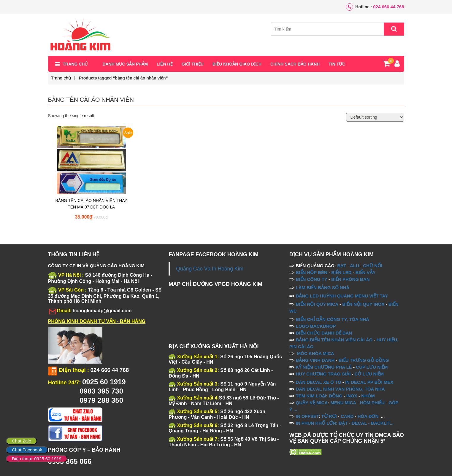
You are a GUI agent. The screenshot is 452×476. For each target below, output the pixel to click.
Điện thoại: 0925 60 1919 (37, 459)
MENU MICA (343, 403)
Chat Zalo (22, 441)
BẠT (342, 266)
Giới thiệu (193, 64)
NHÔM (368, 396)
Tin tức (337, 64)
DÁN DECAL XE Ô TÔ (319, 382)
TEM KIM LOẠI (311, 396)
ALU (355, 266)
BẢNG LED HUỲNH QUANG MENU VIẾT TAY (342, 296)
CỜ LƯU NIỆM (369, 374)
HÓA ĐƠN (368, 416)
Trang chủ (75, 64)
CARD (347, 416)
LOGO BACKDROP (316, 326)
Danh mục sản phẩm (125, 64)
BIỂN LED (341, 272)
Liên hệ (165, 64)
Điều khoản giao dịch (237, 64)
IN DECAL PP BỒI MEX (369, 382)
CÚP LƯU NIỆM (372, 367)
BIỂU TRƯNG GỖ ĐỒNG (364, 360)
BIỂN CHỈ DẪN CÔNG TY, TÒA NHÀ (333, 319)
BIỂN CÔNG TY (312, 279)
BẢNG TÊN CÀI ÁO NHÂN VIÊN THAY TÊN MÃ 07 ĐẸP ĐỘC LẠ (91, 204)
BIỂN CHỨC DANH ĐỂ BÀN (323, 333)
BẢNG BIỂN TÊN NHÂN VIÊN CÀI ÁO (334, 340)
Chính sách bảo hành (295, 64)
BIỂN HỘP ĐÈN (312, 272)
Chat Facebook (27, 450)
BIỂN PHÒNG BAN (351, 279)
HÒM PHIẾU (372, 403)
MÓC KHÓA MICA (316, 353)
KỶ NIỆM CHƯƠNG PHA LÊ (324, 367)
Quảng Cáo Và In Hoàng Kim (210, 269)
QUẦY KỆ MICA (312, 403)
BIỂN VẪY (366, 272)
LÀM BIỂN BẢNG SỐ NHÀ (323, 288)
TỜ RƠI (329, 416)
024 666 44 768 (388, 7)
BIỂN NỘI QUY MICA (317, 304)
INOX (352, 396)
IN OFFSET (307, 416)
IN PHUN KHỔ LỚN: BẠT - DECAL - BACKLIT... (345, 423)
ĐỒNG (336, 396)
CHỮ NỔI (373, 266)
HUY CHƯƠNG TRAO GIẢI (323, 374)
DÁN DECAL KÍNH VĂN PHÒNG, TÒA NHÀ (340, 389)
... (295, 409)
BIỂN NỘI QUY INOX (363, 304)
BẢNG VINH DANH (315, 360)
